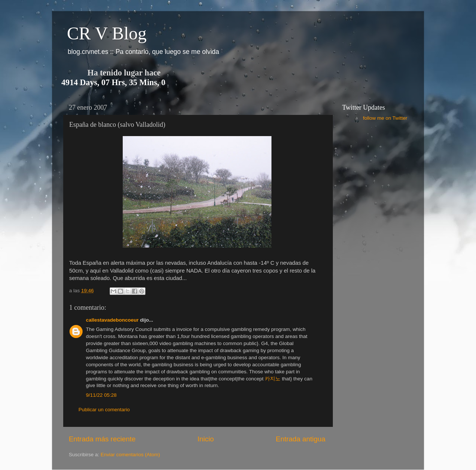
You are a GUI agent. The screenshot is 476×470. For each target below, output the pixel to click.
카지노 (273, 379)
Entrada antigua (301, 439)
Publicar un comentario (104, 410)
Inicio (206, 439)
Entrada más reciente (102, 439)
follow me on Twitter (385, 118)
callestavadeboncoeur (112, 320)
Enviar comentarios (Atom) (131, 455)
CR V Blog (107, 33)
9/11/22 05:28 (101, 395)
